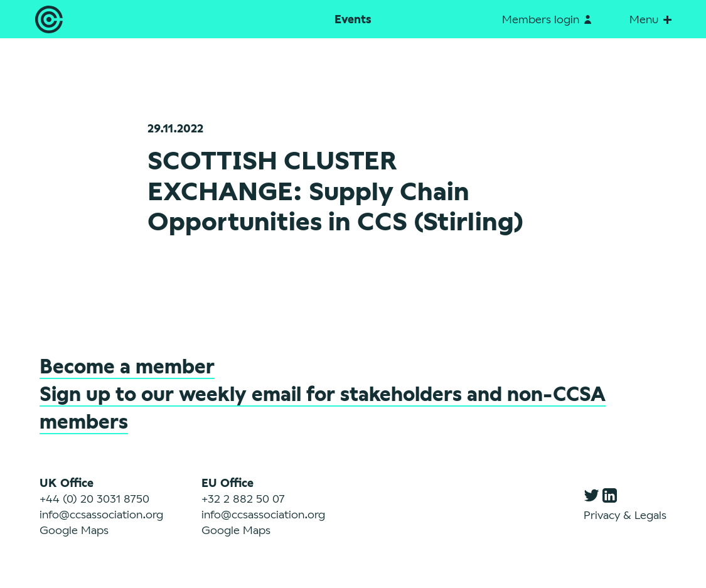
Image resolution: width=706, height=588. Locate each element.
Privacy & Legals (625, 515)
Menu (650, 19)
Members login (547, 19)
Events (353, 19)
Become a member (127, 366)
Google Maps (74, 530)
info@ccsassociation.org (101, 514)
